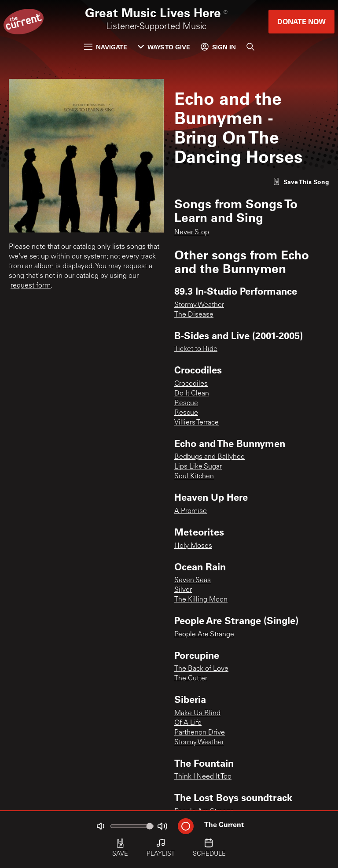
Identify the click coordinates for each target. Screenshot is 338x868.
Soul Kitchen (194, 476)
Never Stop (192, 233)
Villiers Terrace (197, 423)
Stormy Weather (199, 305)
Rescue (186, 403)
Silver (183, 590)
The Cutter (191, 679)
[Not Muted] (100, 826)
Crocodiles (191, 384)
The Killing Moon (201, 600)
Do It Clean (192, 394)
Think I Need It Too (203, 777)
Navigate (106, 47)
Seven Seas (193, 580)
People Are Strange (204, 635)
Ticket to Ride (196, 349)
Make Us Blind (197, 713)
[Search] (250, 47)
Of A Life (188, 723)
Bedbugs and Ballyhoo (209, 457)
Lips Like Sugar (198, 467)
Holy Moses (193, 546)
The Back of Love (201, 669)
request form (31, 286)
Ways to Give (164, 47)
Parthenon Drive (200, 733)
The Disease (194, 315)
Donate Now (301, 21)
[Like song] (301, 182)
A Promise (191, 511)
